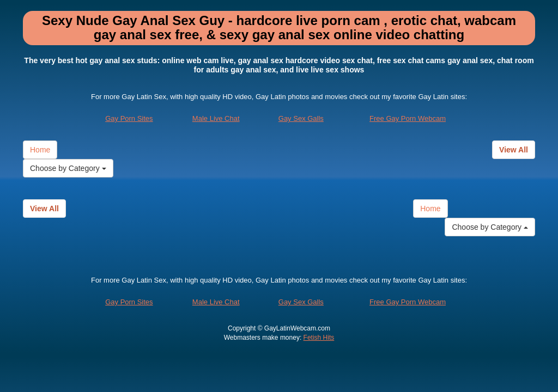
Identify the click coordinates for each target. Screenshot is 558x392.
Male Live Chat (216, 118)
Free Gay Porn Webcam (408, 118)
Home (40, 150)
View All (514, 150)
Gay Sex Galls (301, 118)
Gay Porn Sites (129, 118)
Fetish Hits (319, 338)
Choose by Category (68, 168)
